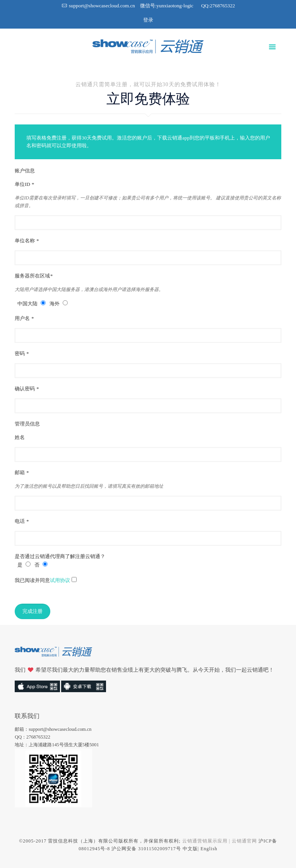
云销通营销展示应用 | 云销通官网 (220, 841)
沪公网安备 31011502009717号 (146, 849)
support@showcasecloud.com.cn (102, 6)
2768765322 (222, 6)
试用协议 (60, 580)
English (209, 849)
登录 (148, 20)
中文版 (190, 849)
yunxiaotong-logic (175, 6)
